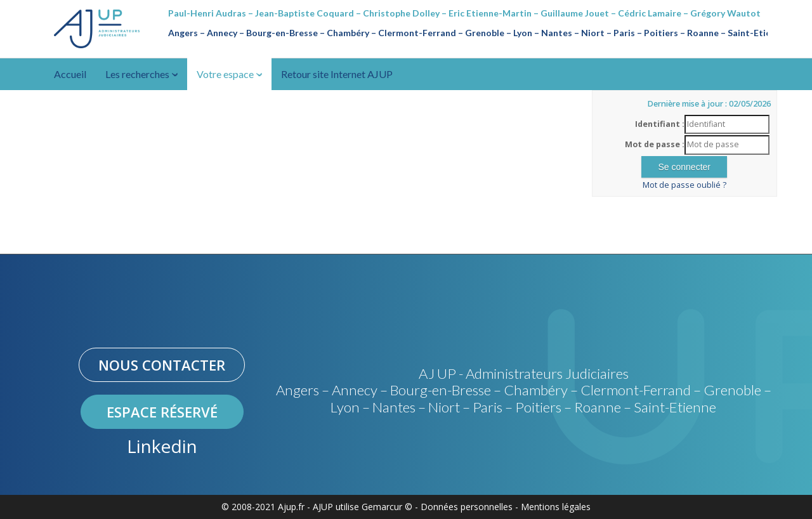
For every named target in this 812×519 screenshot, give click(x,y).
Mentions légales (556, 507)
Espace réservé (162, 412)
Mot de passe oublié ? (684, 185)
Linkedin (162, 446)
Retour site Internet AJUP (337, 74)
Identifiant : (660, 124)
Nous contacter (162, 365)
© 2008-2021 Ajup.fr (263, 507)
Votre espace (229, 74)
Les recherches (141, 74)
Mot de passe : (655, 144)
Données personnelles (467, 507)
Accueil (70, 74)
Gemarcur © (387, 507)
